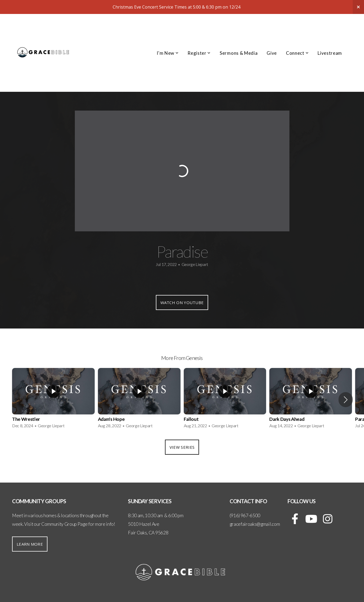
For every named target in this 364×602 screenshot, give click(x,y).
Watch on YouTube (182, 302)
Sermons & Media (239, 53)
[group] (53, 400)
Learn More (30, 544)
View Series (182, 447)
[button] (346, 400)
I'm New (168, 53)
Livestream (330, 53)
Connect (297, 53)
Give (272, 53)
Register (199, 53)
